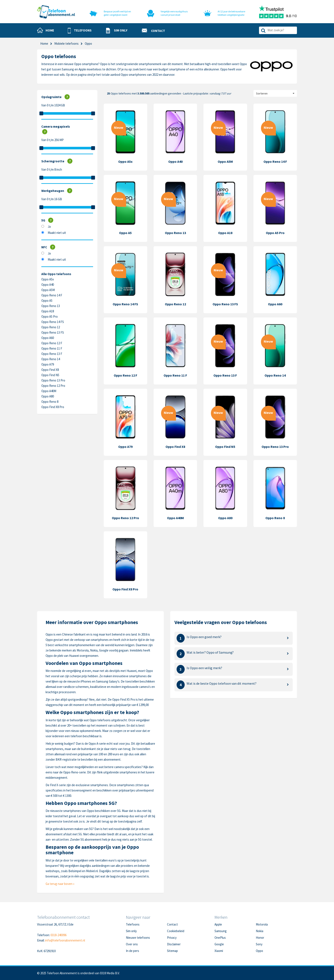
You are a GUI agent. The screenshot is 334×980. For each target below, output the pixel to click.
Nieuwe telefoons (138, 938)
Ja (49, 226)
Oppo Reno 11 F (52, 348)
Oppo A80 (48, 396)
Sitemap (172, 951)
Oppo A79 (48, 364)
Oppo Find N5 (50, 375)
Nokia (260, 931)
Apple (218, 924)
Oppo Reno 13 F (52, 354)
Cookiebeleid (176, 931)
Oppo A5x (48, 279)
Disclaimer (174, 944)
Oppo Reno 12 (51, 327)
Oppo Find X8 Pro (53, 407)
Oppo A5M (48, 290)
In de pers (132, 951)
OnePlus (220, 938)
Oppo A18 (48, 311)
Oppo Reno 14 (51, 359)
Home (44, 44)
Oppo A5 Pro (50, 316)
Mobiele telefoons (66, 44)
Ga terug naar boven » (60, 884)
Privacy (172, 938)
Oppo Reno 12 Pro (53, 386)
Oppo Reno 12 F (52, 343)
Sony (259, 944)
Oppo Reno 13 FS (53, 332)
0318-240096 (58, 935)
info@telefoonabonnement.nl (65, 940)
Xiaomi (219, 951)
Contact (172, 924)
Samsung (221, 931)
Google (219, 944)
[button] (80, 31)
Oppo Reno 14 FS (53, 322)
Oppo (259, 951)
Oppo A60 (48, 338)
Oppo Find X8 (50, 370)
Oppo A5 (47, 301)
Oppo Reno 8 (50, 402)
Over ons (132, 944)
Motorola (262, 924)
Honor (260, 938)
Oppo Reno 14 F (52, 295)
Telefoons (133, 924)
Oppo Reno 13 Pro (53, 380)
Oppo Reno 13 (51, 306)
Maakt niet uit (57, 233)
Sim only (131, 931)
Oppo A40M (49, 391)
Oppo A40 (48, 285)
